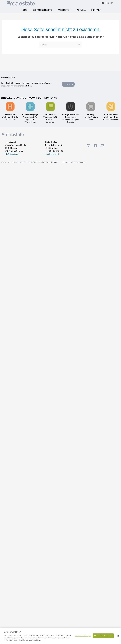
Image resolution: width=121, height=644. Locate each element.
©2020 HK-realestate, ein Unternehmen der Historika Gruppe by (27, 162)
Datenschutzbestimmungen (73, 162)
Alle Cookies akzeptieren (103, 636)
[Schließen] (118, 636)
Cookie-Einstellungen (83, 636)
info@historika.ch (12, 154)
